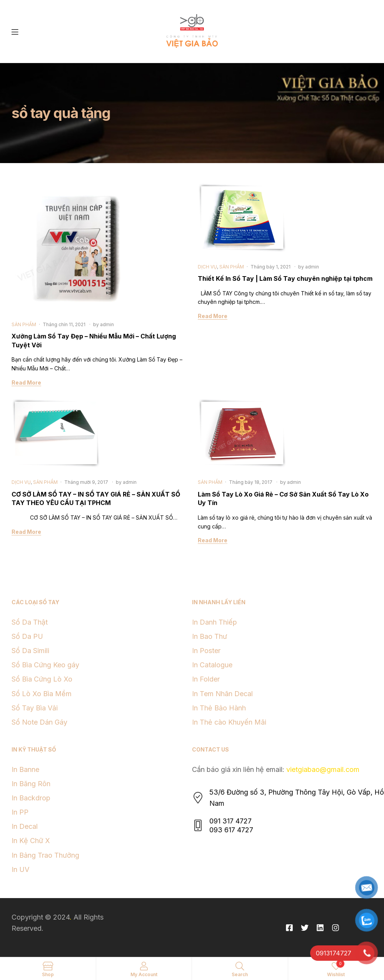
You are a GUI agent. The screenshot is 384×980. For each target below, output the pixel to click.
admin (107, 324)
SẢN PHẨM (24, 324)
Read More (26, 382)
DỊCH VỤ (207, 267)
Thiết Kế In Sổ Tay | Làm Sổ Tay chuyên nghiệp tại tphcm (285, 278)
